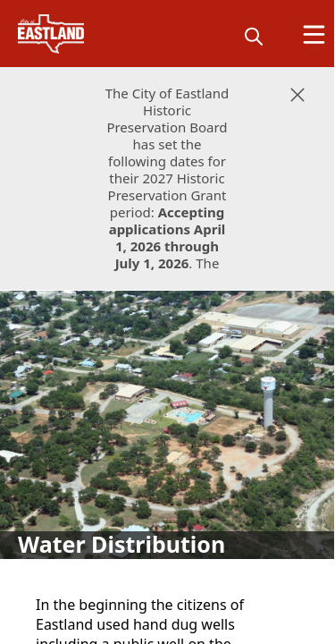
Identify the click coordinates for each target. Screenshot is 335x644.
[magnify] (254, 36)
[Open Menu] (314, 34)
